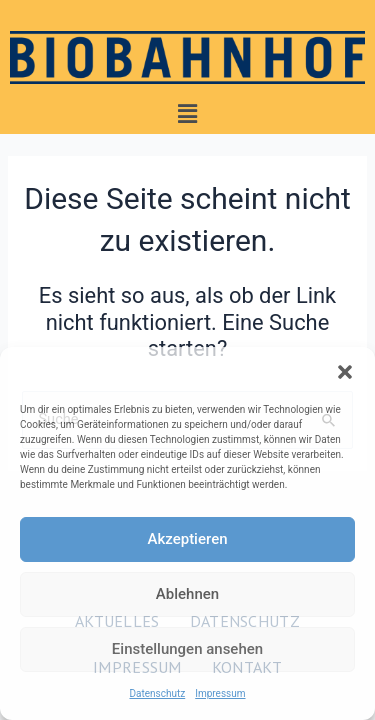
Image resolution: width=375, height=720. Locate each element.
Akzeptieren (187, 539)
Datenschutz (157, 693)
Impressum (220, 693)
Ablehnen (187, 594)
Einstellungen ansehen (187, 649)
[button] (345, 372)
